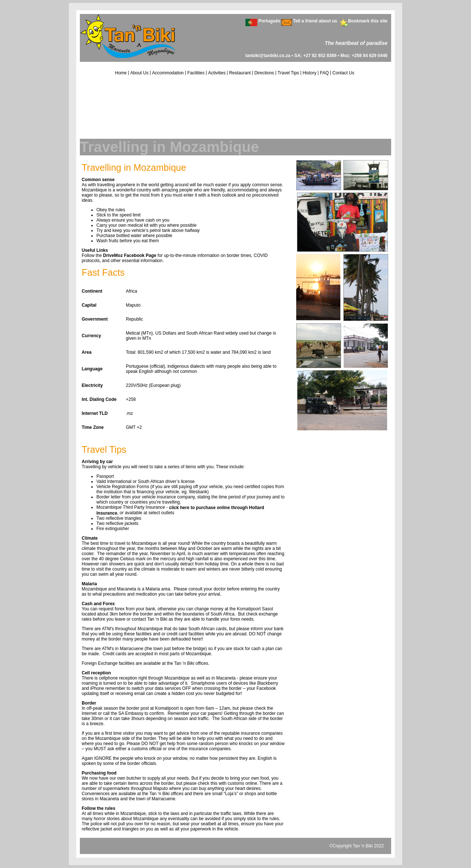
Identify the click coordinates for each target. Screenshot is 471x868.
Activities (217, 73)
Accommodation (168, 73)
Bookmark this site (368, 21)
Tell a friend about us (315, 21)
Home (121, 73)
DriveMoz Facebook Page (130, 255)
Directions (264, 73)
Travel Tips (288, 73)
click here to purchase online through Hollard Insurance (180, 510)
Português (269, 21)
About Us (139, 73)
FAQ (325, 73)
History (309, 73)
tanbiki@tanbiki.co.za (268, 56)
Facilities (196, 73)
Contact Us (343, 73)
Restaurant (240, 73)
